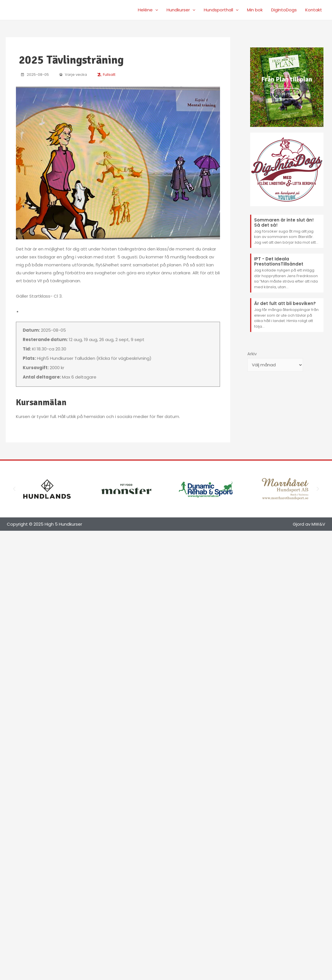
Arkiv (252, 354)
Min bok (255, 10)
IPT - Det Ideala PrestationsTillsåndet (279, 261)
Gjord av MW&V (309, 524)
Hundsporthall (221, 10)
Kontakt (314, 10)
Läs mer (287, 94)
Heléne (148, 10)
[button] (14, 489)
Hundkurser (181, 10)
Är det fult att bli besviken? (285, 303)
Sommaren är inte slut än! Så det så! (284, 222)
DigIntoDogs (284, 10)
